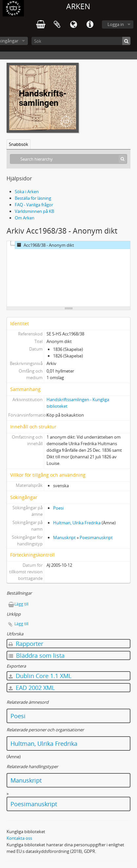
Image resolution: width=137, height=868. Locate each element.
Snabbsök (19, 144)
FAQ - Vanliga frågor (34, 205)
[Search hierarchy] (68, 159)
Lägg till (21, 604)
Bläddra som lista (37, 655)
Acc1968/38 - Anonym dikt (45, 245)
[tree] (68, 274)
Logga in (116, 24)
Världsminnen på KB (34, 211)
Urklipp (57, 25)
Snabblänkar (90, 25)
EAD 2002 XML (32, 688)
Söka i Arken (27, 192)
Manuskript (64, 537)
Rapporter (26, 644)
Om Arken (25, 218)
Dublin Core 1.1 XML (40, 676)
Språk (73, 25)
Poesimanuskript (96, 537)
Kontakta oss (19, 838)
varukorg (41, 25)
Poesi (58, 508)
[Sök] (81, 41)
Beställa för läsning (33, 198)
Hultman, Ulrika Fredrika (77, 523)
